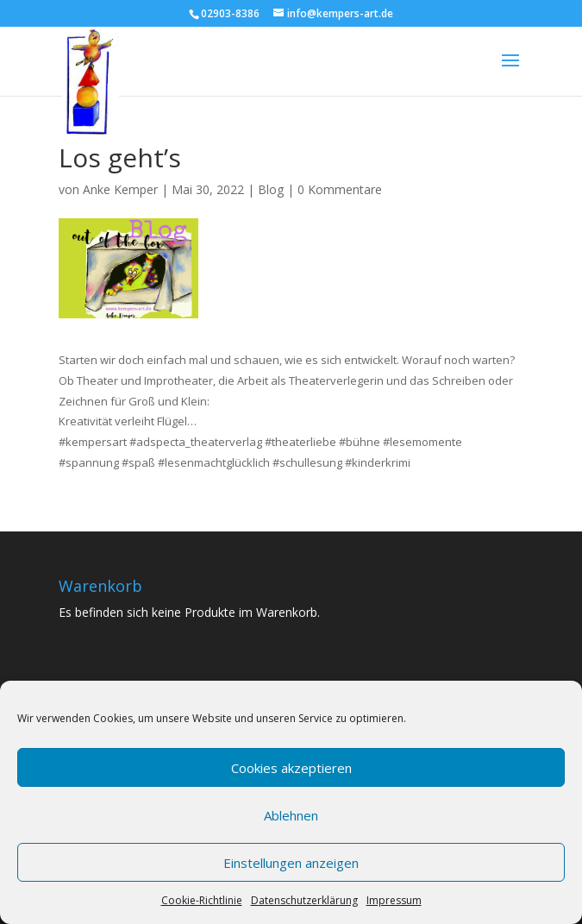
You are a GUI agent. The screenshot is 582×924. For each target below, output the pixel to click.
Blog (271, 189)
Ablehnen (291, 815)
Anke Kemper (120, 189)
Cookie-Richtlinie (202, 900)
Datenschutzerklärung (304, 900)
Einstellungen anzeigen (291, 863)
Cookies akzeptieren (291, 768)
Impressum (394, 900)
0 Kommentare (340, 189)
